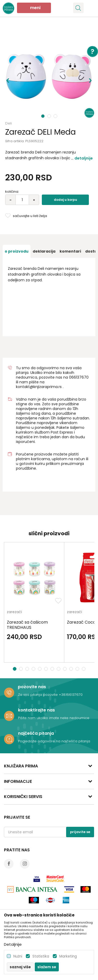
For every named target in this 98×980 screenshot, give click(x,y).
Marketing (68, 956)
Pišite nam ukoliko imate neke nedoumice (54, 718)
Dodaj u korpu (65, 200)
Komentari (70, 251)
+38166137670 (71, 695)
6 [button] (47, 669)
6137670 (81, 377)
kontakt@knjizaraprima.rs (39, 387)
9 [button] (65, 669)
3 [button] (56, 116)
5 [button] (40, 669)
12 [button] (84, 669)
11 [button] (78, 669)
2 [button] (50, 116)
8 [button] (59, 669)
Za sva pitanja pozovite (38, 695)
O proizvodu (17, 251)
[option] (49, 73)
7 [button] (53, 669)
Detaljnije (84, 158)
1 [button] (43, 116)
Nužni (18, 956)
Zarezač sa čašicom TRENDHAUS (27, 625)
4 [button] (34, 669)
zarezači (14, 612)
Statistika (41, 956)
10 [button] (72, 669)
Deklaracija (44, 251)
